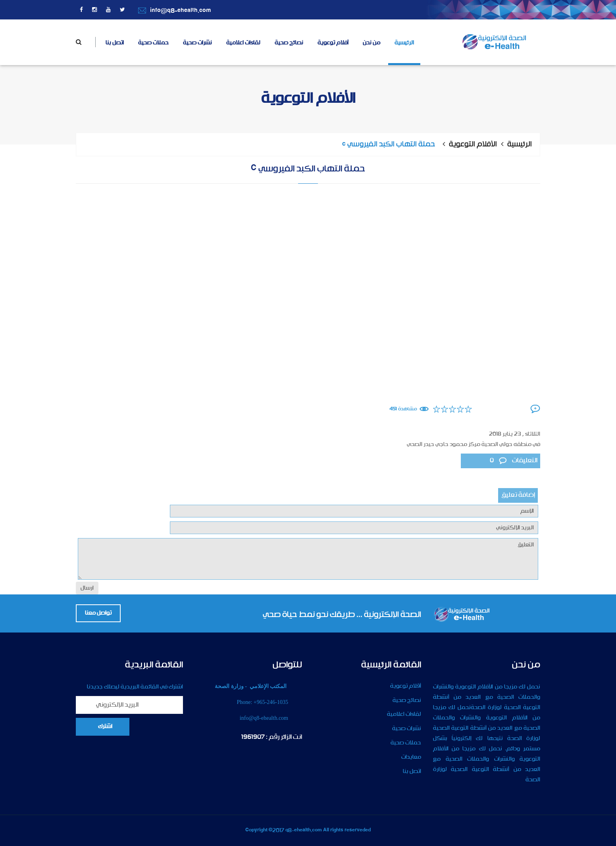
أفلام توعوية (333, 43)
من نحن (372, 43)
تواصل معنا (98, 613)
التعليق (308, 559)
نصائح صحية (289, 43)
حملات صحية (153, 43)
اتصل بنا (115, 43)
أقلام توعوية (406, 686)
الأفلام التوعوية (473, 144)
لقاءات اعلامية (243, 43)
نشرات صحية (197, 43)
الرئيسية (404, 43)
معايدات (411, 757)
